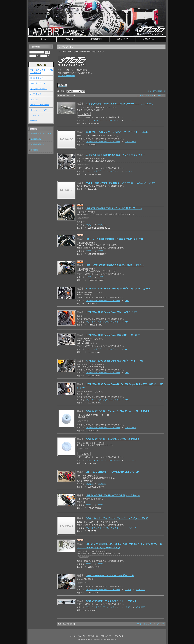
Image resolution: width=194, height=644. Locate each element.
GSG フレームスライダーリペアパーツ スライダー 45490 (117, 518)
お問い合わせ (149, 39)
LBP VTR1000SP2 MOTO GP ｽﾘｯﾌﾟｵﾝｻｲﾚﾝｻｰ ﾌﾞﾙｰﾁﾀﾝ (115, 265)
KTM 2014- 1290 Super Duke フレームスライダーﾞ (111, 312)
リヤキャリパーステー (39, 110)
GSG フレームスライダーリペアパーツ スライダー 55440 (117, 132)
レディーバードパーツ (53, 6)
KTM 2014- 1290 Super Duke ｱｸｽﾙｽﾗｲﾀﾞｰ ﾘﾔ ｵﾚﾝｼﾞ (113, 335)
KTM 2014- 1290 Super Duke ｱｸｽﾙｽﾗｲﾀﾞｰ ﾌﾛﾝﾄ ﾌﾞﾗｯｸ (115, 361)
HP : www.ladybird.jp (66, 76)
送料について (122, 39)
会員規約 (34, 150)
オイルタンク (36, 94)
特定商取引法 (96, 39)
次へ (159, 95)
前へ (142, 95)
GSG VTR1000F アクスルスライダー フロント (111, 601)
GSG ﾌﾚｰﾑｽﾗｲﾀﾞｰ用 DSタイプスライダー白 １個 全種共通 (118, 411)
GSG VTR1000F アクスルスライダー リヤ (110, 576)
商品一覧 (70, 39)
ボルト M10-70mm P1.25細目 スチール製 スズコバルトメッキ (121, 183)
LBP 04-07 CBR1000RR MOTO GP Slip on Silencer (113, 495)
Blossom (34, 121)
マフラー (90, 225)
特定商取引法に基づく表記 (41, 133)
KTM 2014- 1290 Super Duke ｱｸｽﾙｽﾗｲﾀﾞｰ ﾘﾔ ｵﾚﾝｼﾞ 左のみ (118, 289)
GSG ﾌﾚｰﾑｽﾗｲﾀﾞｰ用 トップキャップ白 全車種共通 (113, 439)
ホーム (43, 39)
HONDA (128, 590)
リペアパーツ (130, 120)
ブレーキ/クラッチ (38, 83)
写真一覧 (162, 91)
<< (138, 95)
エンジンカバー (37, 115)
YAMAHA (129, 171)
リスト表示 (153, 91)
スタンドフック (37, 78)
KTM (127, 301)
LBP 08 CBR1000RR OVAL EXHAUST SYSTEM (113, 472)
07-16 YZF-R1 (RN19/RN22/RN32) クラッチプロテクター (115, 155)
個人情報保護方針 (38, 144)
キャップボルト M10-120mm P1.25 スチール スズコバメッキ (120, 104)
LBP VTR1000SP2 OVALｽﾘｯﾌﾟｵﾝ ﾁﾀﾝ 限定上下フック (114, 208)
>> (163, 95)
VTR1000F (141, 590)
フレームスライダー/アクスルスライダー (103, 120)
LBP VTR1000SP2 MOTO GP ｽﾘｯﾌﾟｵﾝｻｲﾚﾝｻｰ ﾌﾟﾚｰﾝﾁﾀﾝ (115, 239)
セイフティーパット (39, 89)
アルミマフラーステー (39, 105)
